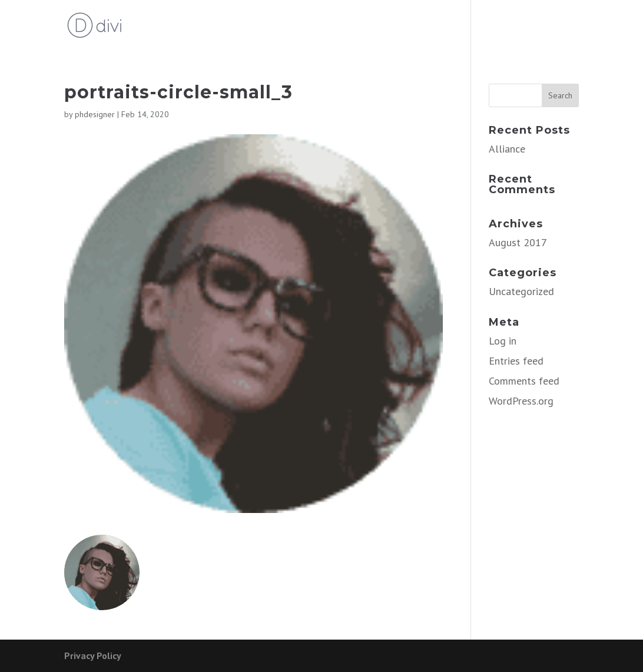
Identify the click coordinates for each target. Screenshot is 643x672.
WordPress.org (521, 401)
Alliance (507, 149)
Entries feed (516, 361)
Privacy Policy (93, 656)
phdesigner (95, 114)
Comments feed (524, 381)
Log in (503, 341)
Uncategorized (521, 291)
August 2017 (518, 242)
